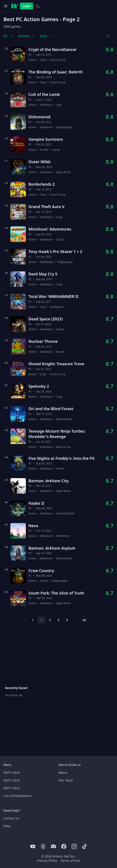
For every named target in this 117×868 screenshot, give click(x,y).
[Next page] (93, 620)
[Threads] (43, 846)
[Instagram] (74, 846)
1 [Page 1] (33, 620)
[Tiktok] (84, 846)
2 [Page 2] (41, 620)
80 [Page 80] (84, 620)
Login (27, 6)
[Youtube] (33, 846)
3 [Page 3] (50, 620)
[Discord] (53, 846)
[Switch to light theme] (38, 6)
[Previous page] (24, 620)
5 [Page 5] (67, 620)
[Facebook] (64, 846)
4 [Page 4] (58, 620)
